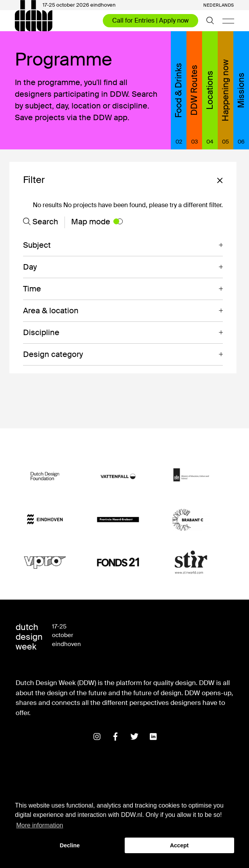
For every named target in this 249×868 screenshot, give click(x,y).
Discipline (41, 332)
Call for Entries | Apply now (150, 20)
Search (41, 222)
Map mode (97, 222)
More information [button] (39, 825)
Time (32, 289)
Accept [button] (179, 845)
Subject (37, 245)
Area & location (51, 311)
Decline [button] (70, 845)
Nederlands (219, 5)
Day (30, 267)
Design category (53, 354)
